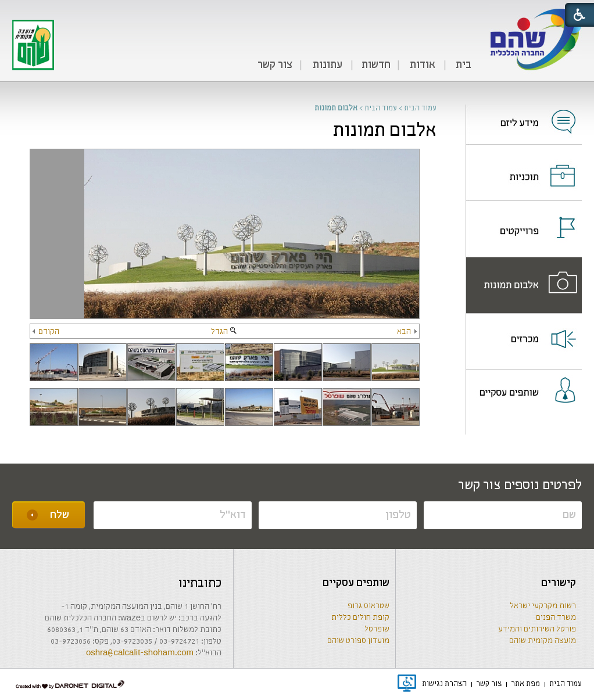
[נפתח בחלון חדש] (524, 114)
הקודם (46, 332)
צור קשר (275, 65)
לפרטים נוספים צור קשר (520, 486)
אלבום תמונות (385, 131)
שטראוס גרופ (368, 606)
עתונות (328, 65)
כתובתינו (200, 584)
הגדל (225, 332)
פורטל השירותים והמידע (537, 629)
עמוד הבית (420, 108)
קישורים (559, 583)
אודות (423, 65)
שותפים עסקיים (356, 583)
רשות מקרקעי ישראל (543, 606)
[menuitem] (463, 66)
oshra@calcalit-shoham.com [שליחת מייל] (140, 653)
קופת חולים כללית (360, 618)
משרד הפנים (556, 618)
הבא (407, 332)
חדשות (376, 65)
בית (464, 65)
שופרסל (377, 629)
